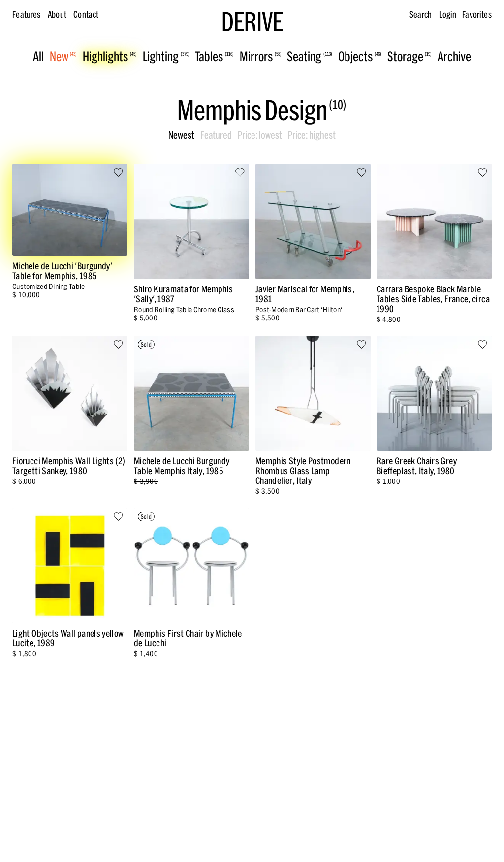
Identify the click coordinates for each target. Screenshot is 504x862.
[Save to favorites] (118, 173)
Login (448, 15)
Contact (86, 15)
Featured (216, 135)
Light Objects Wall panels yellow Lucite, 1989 (68, 638)
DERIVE (252, 22)
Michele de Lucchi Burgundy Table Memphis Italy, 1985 (182, 466)
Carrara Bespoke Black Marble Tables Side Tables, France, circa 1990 (433, 299)
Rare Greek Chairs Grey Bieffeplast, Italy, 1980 (417, 466)
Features (26, 15)
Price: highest (312, 135)
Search (421, 15)
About (57, 15)
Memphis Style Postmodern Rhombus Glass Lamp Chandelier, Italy (303, 471)
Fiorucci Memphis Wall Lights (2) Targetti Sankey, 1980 (69, 466)
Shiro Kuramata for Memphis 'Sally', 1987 (183, 294)
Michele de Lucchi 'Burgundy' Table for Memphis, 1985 (62, 271)
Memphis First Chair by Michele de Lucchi (188, 638)
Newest (181, 135)
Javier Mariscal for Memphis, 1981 (305, 294)
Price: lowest (260, 135)
